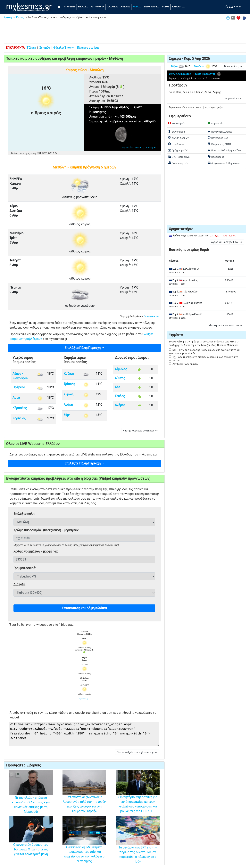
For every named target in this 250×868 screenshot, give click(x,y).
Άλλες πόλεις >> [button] (233, 66)
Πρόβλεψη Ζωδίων (220, 131)
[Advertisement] (125, 34)
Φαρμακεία (215, 123)
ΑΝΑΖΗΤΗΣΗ (234, 7)
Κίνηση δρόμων (178, 138)
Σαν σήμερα (176, 131)
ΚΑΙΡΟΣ (137, 7)
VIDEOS (165, 7)
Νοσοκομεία (176, 123)
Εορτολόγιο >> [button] (234, 99)
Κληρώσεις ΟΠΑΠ (219, 144)
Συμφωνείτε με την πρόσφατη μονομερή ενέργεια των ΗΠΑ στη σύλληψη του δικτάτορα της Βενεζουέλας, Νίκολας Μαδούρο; (204, 343)
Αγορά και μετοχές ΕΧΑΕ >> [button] (227, 242)
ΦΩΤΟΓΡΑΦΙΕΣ (151, 7)
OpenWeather (152, 316)
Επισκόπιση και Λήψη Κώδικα (84, 608)
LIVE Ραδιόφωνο (179, 157)
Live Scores (176, 144)
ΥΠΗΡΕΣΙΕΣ (69, 7)
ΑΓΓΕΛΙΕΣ (125, 7)
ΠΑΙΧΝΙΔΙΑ (112, 7)
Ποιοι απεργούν (178, 163)
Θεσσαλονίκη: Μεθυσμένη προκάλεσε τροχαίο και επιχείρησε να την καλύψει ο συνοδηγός (84, 846)
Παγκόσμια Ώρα (218, 138)
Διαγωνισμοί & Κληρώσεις (224, 163)
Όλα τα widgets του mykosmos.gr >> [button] (137, 752)
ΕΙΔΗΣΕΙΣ (83, 7)
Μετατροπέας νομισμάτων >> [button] (225, 325)
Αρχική (8, 17)
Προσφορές (216, 157)
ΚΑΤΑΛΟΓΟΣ (178, 7)
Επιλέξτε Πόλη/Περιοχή (83, 348)
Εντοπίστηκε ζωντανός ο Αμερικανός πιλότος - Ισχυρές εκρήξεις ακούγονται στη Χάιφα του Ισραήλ (84, 797)
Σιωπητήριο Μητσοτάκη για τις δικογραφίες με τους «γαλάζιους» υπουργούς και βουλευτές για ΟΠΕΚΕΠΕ (138, 797)
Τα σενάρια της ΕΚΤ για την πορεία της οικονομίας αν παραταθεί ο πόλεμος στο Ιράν (138, 846)
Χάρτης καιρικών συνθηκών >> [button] (140, 431)
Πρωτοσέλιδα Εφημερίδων (224, 150)
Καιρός (20, 17)
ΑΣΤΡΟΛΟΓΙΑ (97, 7)
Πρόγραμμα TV (178, 150)
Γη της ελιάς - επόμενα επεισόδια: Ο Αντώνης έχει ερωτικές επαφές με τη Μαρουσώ (31, 797)
